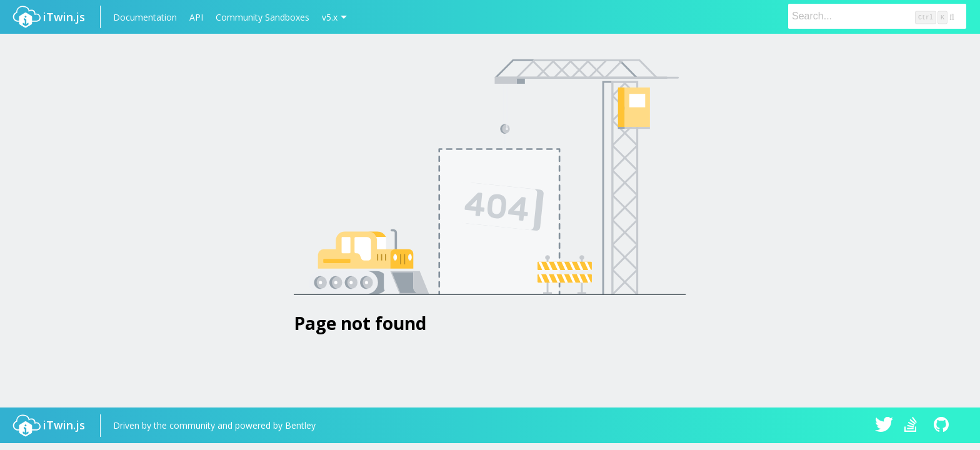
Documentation (145, 17)
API (196, 17)
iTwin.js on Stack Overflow (914, 426)
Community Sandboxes (262, 17)
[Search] (877, 16)
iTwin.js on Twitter (884, 426)
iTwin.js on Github (943, 426)
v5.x (330, 17)
